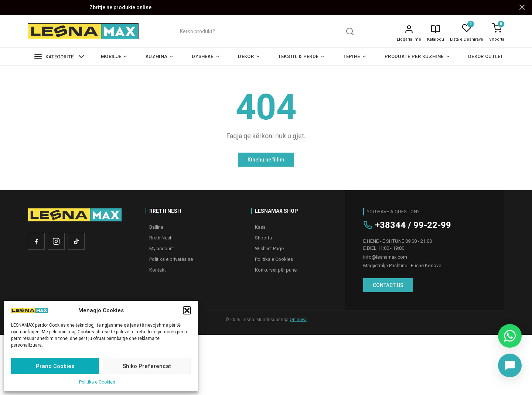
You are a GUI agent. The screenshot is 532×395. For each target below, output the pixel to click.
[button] (187, 310)
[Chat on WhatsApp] (510, 336)
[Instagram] (56, 241)
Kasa (260, 227)
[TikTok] (76, 241)
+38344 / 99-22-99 (413, 225)
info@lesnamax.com (385, 257)
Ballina (156, 227)
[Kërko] (350, 31)
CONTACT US (388, 285)
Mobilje (114, 56)
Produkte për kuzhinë (417, 56)
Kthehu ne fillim (266, 160)
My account (162, 248)
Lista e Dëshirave (467, 39)
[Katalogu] (436, 33)
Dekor (249, 56)
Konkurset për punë (276, 270)
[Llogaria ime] (409, 33)
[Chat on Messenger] (510, 365)
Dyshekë (206, 56)
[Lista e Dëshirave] (467, 28)
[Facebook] (36, 241)
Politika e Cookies (97, 382)
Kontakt (158, 270)
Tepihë (355, 56)
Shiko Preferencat (147, 366)
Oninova (298, 320)
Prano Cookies (55, 366)
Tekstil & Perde (302, 56)
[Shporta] (497, 28)
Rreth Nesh (161, 238)
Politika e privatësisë (171, 259)
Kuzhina (160, 56)
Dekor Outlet (486, 56)
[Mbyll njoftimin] (522, 8)
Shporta (497, 39)
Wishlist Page (269, 248)
